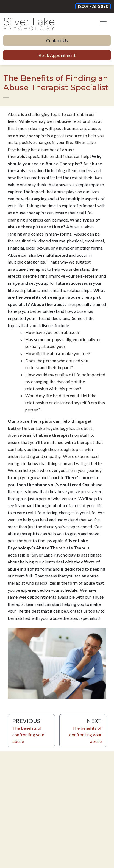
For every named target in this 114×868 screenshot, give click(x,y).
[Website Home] (29, 24)
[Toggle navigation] (103, 24)
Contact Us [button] (57, 40)
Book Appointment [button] (57, 55)
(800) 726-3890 (93, 6)
